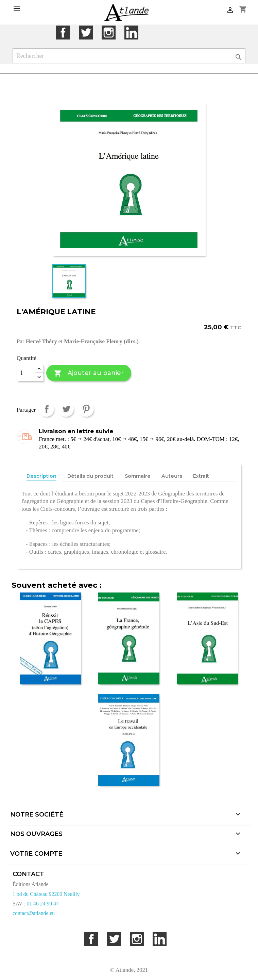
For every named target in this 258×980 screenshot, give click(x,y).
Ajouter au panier (89, 373)
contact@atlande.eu (34, 913)
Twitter (86, 33)
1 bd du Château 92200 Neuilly (46, 894)
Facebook (63, 33)
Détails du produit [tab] (90, 476)
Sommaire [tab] (138, 476)
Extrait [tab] (201, 476)
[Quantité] (26, 373)
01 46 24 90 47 (43, 904)
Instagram (109, 33)
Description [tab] (41, 476)
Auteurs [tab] (172, 476)
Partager (46, 409)
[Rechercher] (129, 56)
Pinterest (86, 409)
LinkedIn (131, 33)
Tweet (66, 409)
